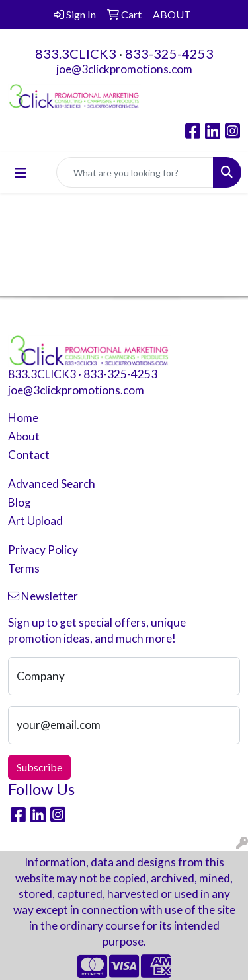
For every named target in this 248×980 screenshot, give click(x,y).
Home (23, 418)
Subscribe (39, 767)
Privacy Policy (43, 550)
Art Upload (35, 521)
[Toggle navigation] (21, 173)
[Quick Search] (135, 172)
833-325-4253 (169, 53)
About (24, 436)
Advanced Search (52, 484)
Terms (24, 568)
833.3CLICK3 (76, 53)
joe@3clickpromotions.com (124, 69)
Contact (29, 455)
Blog (20, 502)
